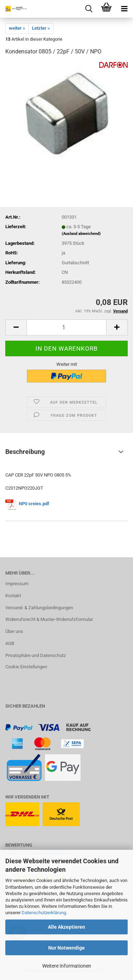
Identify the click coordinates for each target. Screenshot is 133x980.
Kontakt (13, 596)
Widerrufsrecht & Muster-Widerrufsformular (49, 619)
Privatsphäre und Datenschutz (35, 655)
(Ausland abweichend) (81, 234)
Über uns (14, 631)
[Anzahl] (66, 327)
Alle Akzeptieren (66, 927)
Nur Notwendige (66, 948)
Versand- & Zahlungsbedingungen (39, 608)
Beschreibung (25, 452)
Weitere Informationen (67, 966)
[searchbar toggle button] (89, 9)
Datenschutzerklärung (44, 913)
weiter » (17, 28)
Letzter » (41, 28)
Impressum (17, 584)
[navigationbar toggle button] (124, 9)
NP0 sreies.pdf (34, 504)
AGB (10, 643)
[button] (16, 327)
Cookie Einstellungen (26, 667)
